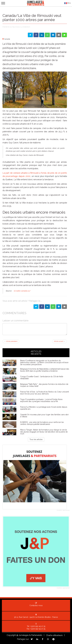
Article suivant (60, 341)
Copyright (11, 635)
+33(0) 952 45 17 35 (38, 626)
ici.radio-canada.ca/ (22, 291)
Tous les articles (36, 439)
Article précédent (11, 341)
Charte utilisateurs (54, 635)
